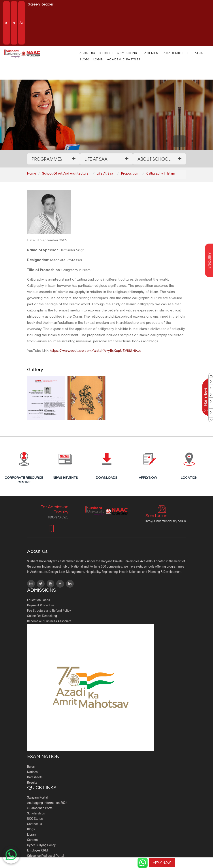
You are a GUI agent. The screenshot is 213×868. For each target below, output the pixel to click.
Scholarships (36, 814)
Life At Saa (105, 174)
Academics (173, 53)
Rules (31, 767)
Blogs (85, 59)
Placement (150, 53)
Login (98, 59)
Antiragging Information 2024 (47, 803)
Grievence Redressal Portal (46, 856)
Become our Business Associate (49, 622)
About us (87, 53)
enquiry (209, 260)
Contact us (35, 824)
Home (32, 174)
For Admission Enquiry (197, 860)
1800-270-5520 (197, 863)
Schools (106, 53)
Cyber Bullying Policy (41, 845)
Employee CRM (38, 851)
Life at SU (195, 53)
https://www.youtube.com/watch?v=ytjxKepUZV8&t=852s (96, 351)
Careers (32, 840)
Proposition (130, 174)
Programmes (47, 159)
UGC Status (35, 819)
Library (32, 835)
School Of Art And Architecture (65, 174)
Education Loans (39, 600)
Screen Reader (41, 4)
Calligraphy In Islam (161, 174)
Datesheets (35, 777)
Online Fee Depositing (42, 616)
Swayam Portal (38, 798)
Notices (32, 772)
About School (154, 159)
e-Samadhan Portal (40, 808)
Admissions (127, 53)
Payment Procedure (41, 606)
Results (32, 783)
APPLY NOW (162, 863)
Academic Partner (124, 59)
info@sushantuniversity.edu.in (166, 521)
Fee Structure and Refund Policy (49, 611)
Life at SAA (96, 159)
